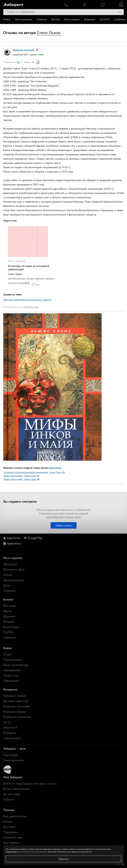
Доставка (9, 827)
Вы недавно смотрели (20, 501)
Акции (7, 654)
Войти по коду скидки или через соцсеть (30, 783)
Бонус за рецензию (16, 665)
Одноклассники (14, 580)
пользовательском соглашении (32, 852)
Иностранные (24, 19)
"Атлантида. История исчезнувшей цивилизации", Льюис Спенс (32, 472)
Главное (42, 19)
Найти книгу (64, 525)
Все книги (10, 606)
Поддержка (11, 832)
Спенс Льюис (27, 314)
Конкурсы (10, 733)
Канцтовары (72, 19)
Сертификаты (12, 670)
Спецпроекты (12, 738)
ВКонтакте (10, 564)
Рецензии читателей (16, 706)
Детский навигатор (16, 701)
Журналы (9, 616)
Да (18, 62)
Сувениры (120, 19)
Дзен (7, 585)
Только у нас (11, 675)
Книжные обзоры (15, 712)
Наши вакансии (13, 760)
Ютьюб (8, 575)
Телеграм (9, 591)
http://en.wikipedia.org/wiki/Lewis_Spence (27, 300)
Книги (7, 19)
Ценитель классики (24, 50)
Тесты (7, 722)
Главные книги (13, 660)
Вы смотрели (12, 794)
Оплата (8, 821)
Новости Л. (10, 727)
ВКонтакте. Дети (14, 569)
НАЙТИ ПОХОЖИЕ (19, 283)
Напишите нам (13, 837)
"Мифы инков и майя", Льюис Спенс (20, 476)
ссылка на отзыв (31, 307)
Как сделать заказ (15, 816)
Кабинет (9, 799)
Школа (55, 19)
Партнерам (11, 755)
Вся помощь (11, 843)
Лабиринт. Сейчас (15, 696)
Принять (64, 859)
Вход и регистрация (16, 789)
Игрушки (90, 19)
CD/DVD (105, 19)
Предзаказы (11, 681)
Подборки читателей (17, 717)
